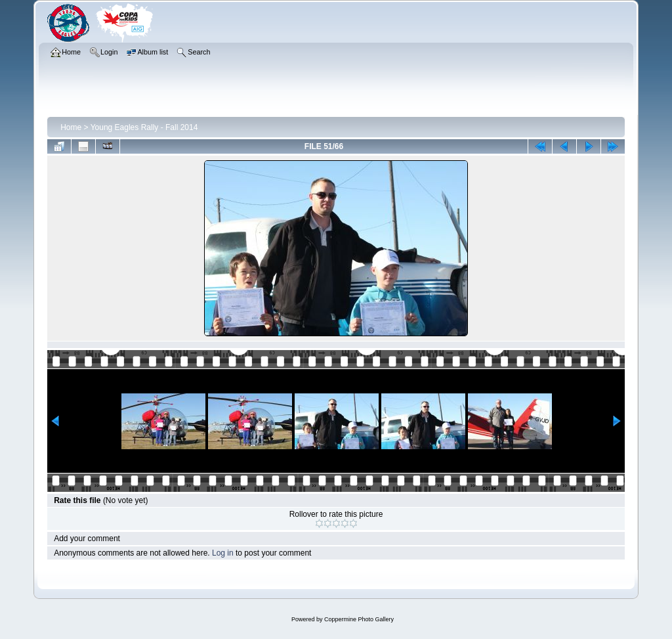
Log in (223, 553)
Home (71, 127)
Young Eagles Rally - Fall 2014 (144, 127)
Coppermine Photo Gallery (359, 619)
